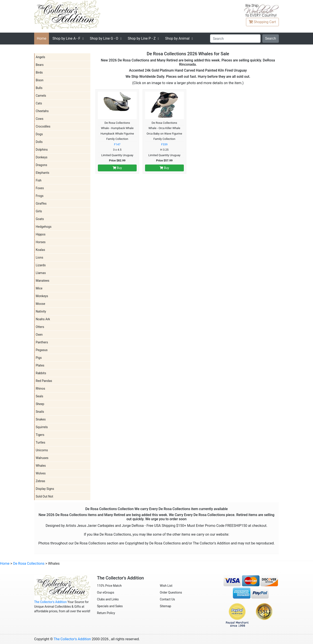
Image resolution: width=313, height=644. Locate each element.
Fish (39, 180)
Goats (40, 219)
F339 (164, 144)
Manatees (43, 281)
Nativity (41, 311)
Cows (40, 119)
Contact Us (167, 599)
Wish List (166, 586)
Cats (39, 103)
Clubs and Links (108, 599)
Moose (40, 304)
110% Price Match (109, 586)
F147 (117, 144)
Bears (40, 65)
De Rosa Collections (29, 563)
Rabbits (41, 373)
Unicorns (42, 450)
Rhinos (40, 389)
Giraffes (41, 204)
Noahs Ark (43, 319)
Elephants (43, 173)
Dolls (39, 142)
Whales (41, 466)
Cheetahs (42, 111)
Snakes (41, 419)
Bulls (39, 88)
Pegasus (42, 350)
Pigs (39, 358)
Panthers (42, 342)
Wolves (41, 473)
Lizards (41, 265)
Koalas (40, 250)
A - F (66, 38)
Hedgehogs (44, 227)
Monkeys (42, 296)
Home (42, 38)
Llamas (41, 273)
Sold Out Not (44, 496)
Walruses (42, 458)
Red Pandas (44, 381)
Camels (41, 96)
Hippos (41, 234)
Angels (40, 57)
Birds (39, 72)
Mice (39, 288)
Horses (41, 242)
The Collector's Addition (50, 602)
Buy (117, 168)
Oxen (39, 335)
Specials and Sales (110, 606)
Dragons (41, 165)
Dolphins (42, 150)
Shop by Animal (177, 38)
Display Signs (45, 489)
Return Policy (106, 613)
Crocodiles (43, 126)
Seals (39, 396)
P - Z (142, 38)
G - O (104, 38)
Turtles (40, 442)
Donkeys (42, 157)
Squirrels (42, 427)
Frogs (40, 196)
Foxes (40, 188)
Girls (39, 211)
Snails (40, 412)
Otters (40, 327)
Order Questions (171, 592)
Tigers (40, 435)
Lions (39, 257)
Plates (40, 365)
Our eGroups (106, 592)
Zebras (40, 481)
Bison (40, 80)
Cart (262, 22)
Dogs (39, 134)
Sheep (40, 404)
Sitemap (165, 606)
